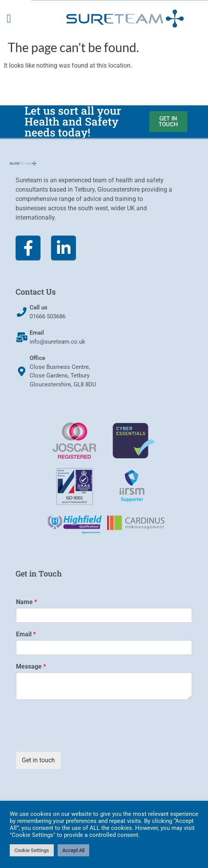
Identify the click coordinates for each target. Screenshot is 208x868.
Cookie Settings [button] (32, 850)
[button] (9, 19)
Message (31, 666)
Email (26, 634)
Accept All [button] (73, 850)
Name (26, 602)
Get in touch (38, 760)
